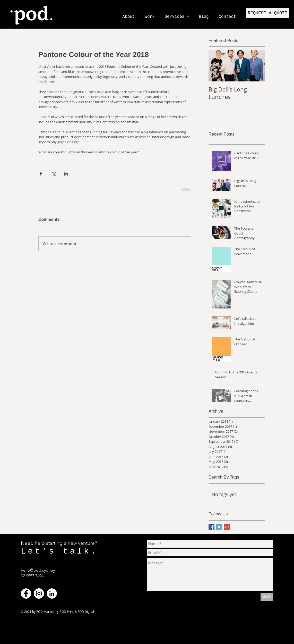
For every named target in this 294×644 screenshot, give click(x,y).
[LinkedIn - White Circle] (52, 593)
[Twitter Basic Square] (219, 527)
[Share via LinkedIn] (66, 174)
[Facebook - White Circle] (26, 593)
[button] (267, 13)
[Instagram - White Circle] (39, 593)
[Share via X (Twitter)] (53, 174)
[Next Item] (257, 66)
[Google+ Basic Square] (227, 527)
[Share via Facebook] (41, 174)
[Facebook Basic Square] (211, 527)
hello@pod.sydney (38, 570)
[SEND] (267, 597)
